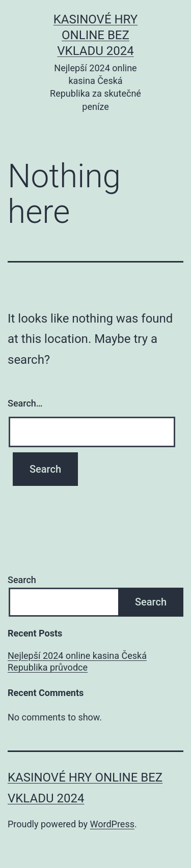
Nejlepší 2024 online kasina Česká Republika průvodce (77, 661)
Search (22, 580)
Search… (25, 403)
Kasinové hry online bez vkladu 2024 (96, 35)
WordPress (112, 824)
